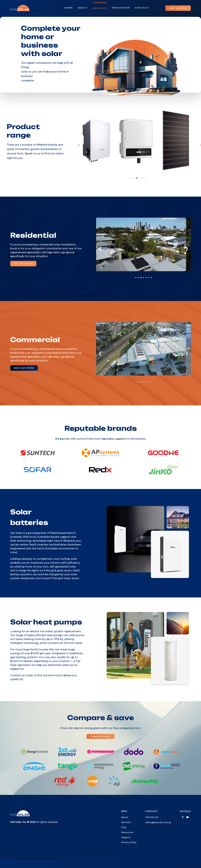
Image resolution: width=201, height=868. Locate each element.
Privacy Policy (129, 842)
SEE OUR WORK (24, 368)
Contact (142, 8)
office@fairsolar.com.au (158, 822)
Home (69, 8)
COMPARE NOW (100, 736)
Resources (121, 8)
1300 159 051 (152, 817)
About (83, 8)
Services (100, 8)
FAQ (124, 827)
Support (126, 837)
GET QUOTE (178, 8)
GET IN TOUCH (23, 264)
